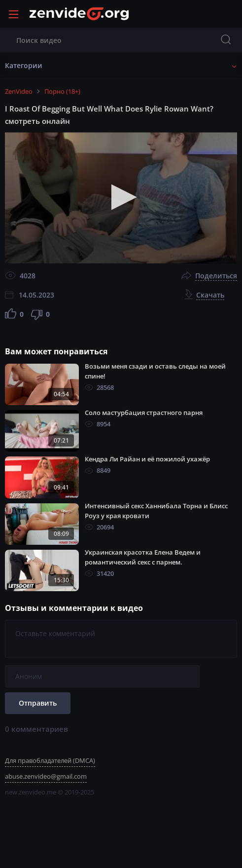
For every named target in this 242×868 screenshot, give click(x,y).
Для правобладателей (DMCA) (50, 760)
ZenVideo (19, 91)
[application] (121, 198)
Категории (24, 65)
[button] (121, 197)
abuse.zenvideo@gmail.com (46, 776)
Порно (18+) (62, 91)
